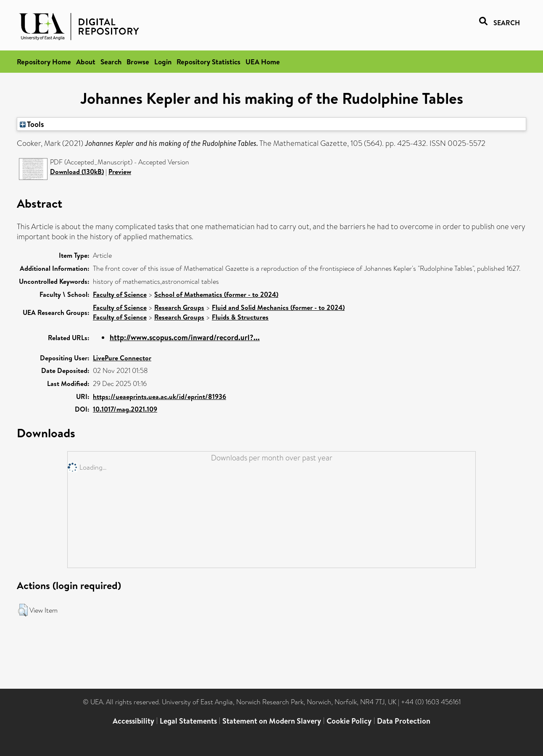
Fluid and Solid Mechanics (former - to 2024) (278, 307)
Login (163, 62)
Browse (138, 62)
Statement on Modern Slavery (272, 721)
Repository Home (44, 62)
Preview (120, 172)
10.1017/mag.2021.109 (125, 409)
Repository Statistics (208, 62)
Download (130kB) (77, 172)
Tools (32, 124)
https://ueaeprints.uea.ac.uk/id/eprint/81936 (159, 397)
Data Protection (404, 721)
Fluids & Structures (240, 317)
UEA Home (263, 62)
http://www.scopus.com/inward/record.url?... (185, 337)
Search (111, 62)
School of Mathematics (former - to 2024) (216, 294)
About (86, 62)
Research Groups (179, 307)
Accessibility (133, 721)
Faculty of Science (120, 294)
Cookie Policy (349, 721)
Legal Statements (188, 721)
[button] (23, 610)
